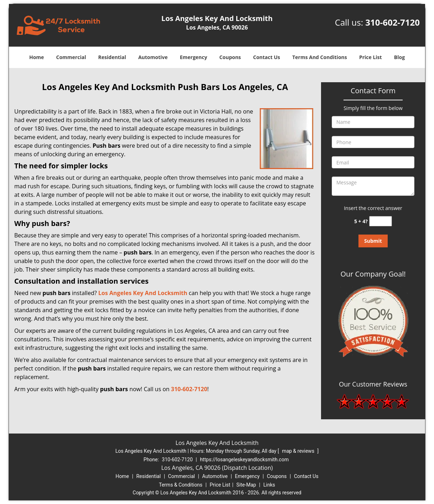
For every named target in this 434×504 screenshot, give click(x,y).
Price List (371, 57)
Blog (399, 57)
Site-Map (246, 485)
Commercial (71, 57)
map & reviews (299, 451)
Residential (112, 57)
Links (269, 485)
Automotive (153, 57)
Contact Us (267, 57)
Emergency (194, 57)
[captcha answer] (381, 221)
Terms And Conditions (320, 57)
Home (37, 57)
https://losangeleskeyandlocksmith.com (244, 460)
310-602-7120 (392, 22)
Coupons (230, 57)
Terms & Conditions (181, 485)
